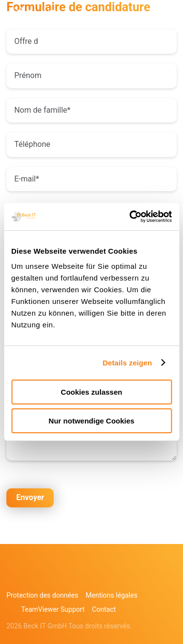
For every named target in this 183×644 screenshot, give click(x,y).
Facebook (11, 577)
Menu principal (169, 16)
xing (55, 577)
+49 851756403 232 (84, 16)
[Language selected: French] (154, 635)
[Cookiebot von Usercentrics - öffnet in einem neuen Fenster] (130, 217)
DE (123, 16)
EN (142, 16)
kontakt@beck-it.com (103, 16)
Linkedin (33, 577)
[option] (149, 636)
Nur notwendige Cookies (92, 421)
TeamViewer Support (53, 609)
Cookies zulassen (92, 392)
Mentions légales (112, 595)
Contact (104, 609)
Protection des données (42, 595)
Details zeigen (127, 363)
